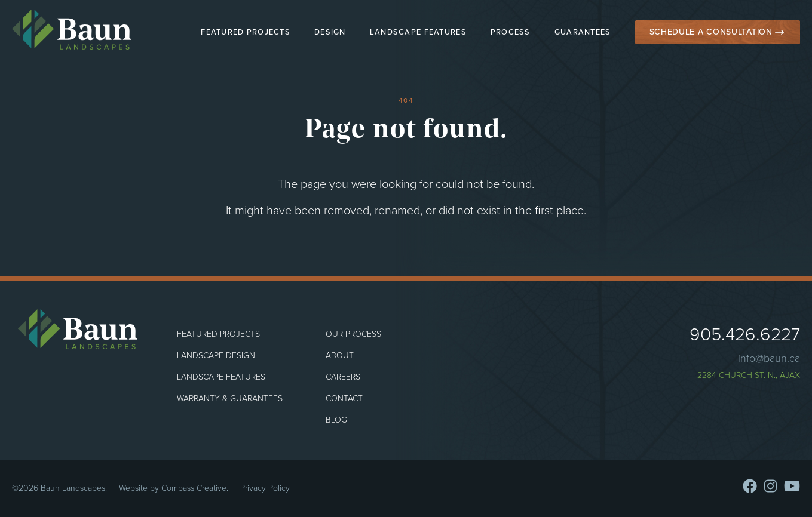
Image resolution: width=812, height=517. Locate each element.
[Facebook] (750, 486)
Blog (336, 420)
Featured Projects (246, 32)
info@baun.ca (769, 358)
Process (511, 32)
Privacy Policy (265, 488)
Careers (343, 377)
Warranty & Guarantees (230, 398)
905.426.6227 (745, 334)
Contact (344, 398)
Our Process (353, 334)
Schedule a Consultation (711, 32)
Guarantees (583, 32)
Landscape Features (418, 32)
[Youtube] (792, 486)
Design (330, 32)
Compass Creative (194, 488)
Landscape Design (216, 356)
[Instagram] (770, 486)
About (340, 356)
